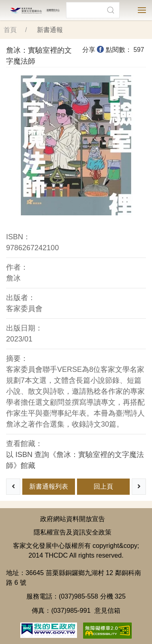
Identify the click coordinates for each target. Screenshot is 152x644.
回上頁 (103, 486)
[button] (110, 10)
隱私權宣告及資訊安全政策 (73, 532)
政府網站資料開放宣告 (73, 519)
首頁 (10, 30)
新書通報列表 (49, 486)
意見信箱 (107, 610)
